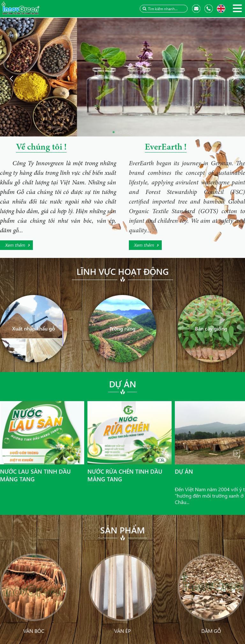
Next (237, 453)
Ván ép (122, 631)
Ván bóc (34, 631)
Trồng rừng (122, 328)
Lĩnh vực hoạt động (123, 271)
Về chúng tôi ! (41, 148)
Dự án (123, 384)
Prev (8, 453)
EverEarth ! (166, 148)
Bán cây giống (211, 328)
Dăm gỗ (211, 631)
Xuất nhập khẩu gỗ (34, 328)
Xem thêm (15, 245)
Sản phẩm (122, 530)
